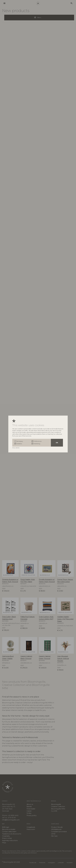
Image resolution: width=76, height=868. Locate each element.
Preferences (38, 441)
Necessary (20, 441)
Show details (16, 448)
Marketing (37, 444)
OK (57, 443)
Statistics (19, 444)
